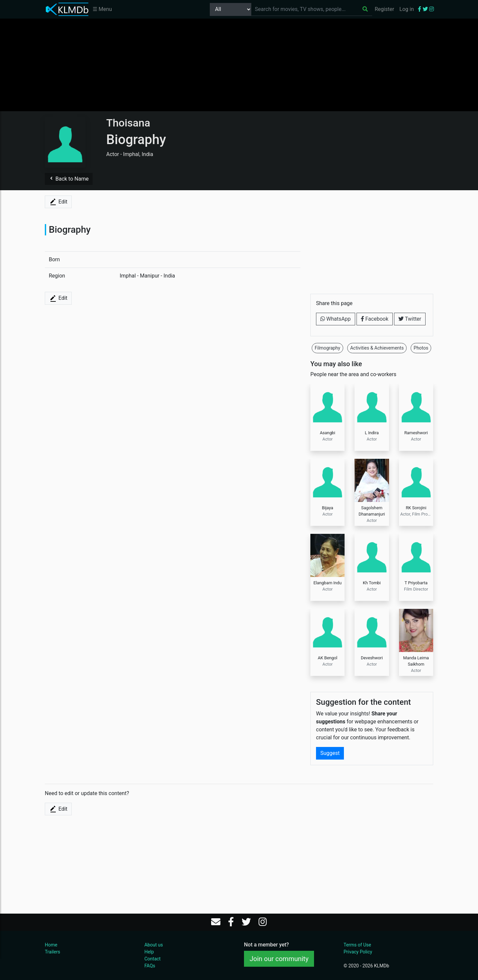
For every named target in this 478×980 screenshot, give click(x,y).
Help (149, 952)
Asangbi (327, 433)
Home (51, 945)
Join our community (279, 959)
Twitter (410, 319)
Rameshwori (416, 433)
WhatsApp (336, 319)
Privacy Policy (358, 952)
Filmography (327, 348)
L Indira (372, 433)
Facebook (375, 319)
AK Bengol (327, 658)
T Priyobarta (416, 583)
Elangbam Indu (327, 583)
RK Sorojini (416, 508)
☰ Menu (102, 9)
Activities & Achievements (377, 348)
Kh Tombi (372, 583)
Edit (58, 202)
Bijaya (328, 508)
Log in (406, 9)
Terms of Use (357, 945)
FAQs (150, 966)
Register (385, 9)
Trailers (52, 952)
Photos (421, 348)
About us (154, 945)
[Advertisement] (239, 65)
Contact (153, 959)
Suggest (330, 753)
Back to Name (69, 179)
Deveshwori (372, 658)
